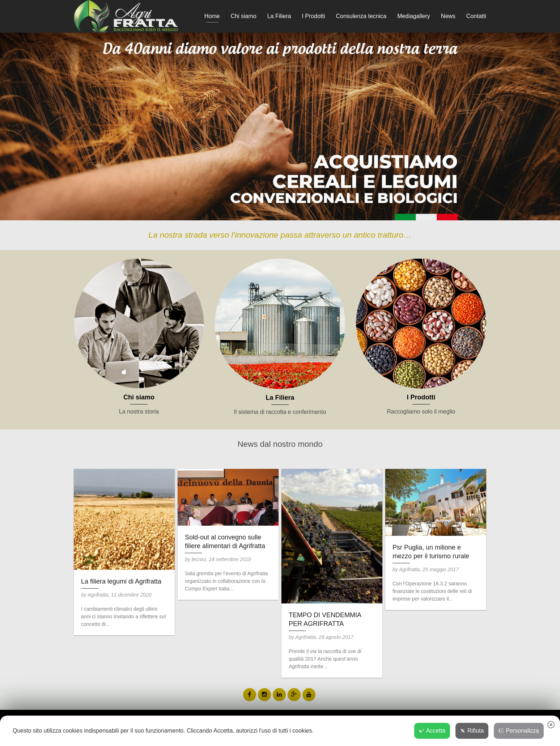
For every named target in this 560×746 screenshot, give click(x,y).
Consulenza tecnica (361, 16)
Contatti (476, 16)
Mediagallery (414, 16)
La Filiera (279, 16)
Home (212, 16)
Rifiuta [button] (472, 731)
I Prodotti (313, 16)
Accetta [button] (432, 731)
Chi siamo (244, 16)
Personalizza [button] (519, 731)
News (448, 16)
